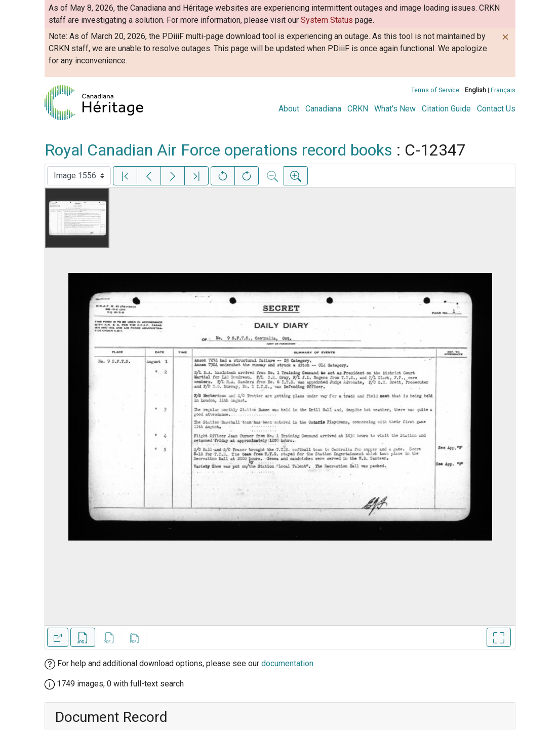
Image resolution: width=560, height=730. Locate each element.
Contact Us (496, 109)
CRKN (358, 109)
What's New (395, 109)
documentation (287, 663)
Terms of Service (435, 90)
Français (503, 90)
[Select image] (79, 176)
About (289, 109)
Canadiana (323, 109)
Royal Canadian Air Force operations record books (218, 150)
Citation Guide (446, 109)
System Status (327, 20)
